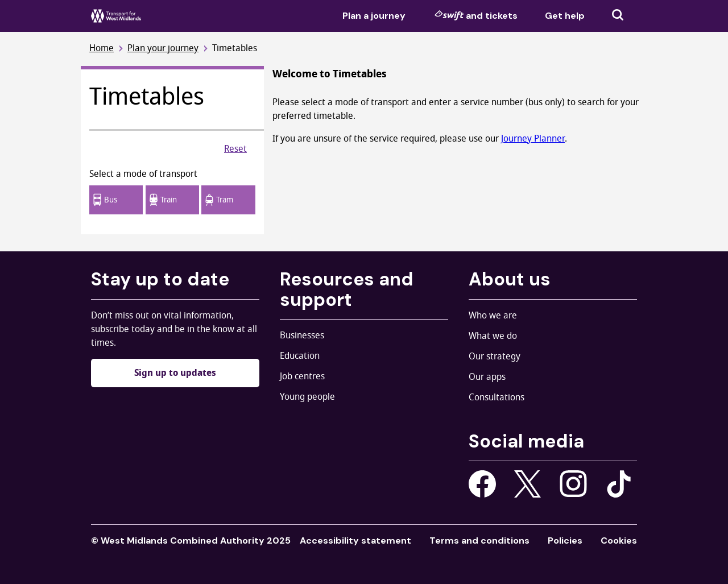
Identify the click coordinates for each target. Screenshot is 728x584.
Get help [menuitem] (565, 16)
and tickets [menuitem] (476, 15)
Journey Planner (533, 139)
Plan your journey (163, 49)
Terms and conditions (479, 540)
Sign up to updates (175, 373)
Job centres (302, 376)
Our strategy (495, 357)
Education (300, 356)
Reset (235, 149)
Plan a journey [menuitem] (374, 16)
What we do (493, 336)
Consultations (497, 397)
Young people (307, 397)
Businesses (302, 336)
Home (102, 49)
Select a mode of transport (143, 174)
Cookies (619, 540)
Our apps (487, 377)
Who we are (493, 316)
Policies (565, 540)
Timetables (235, 49)
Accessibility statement (355, 540)
